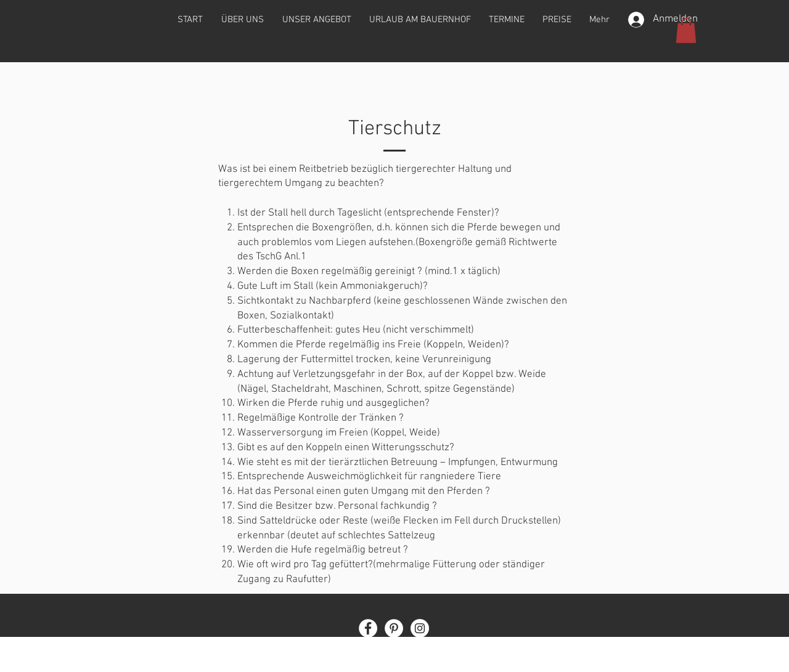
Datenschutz (408, 650)
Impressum (354, 650)
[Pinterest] (394, 628)
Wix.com (458, 667)
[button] (686, 30)
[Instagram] (420, 628)
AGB (448, 650)
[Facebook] (368, 628)
